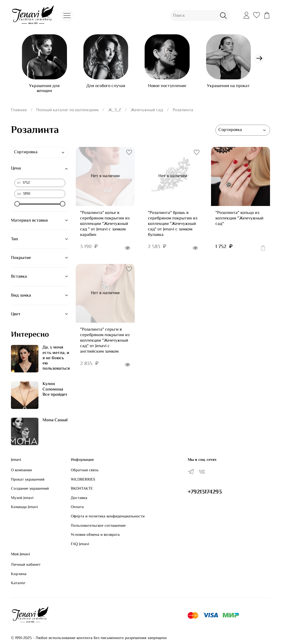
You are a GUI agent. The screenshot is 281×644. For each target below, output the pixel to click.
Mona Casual (55, 423)
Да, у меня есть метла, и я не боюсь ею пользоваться (56, 360)
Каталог (18, 584)
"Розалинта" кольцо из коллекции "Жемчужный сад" (239, 220)
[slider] (17, 206)
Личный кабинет (26, 565)
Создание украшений (30, 489)
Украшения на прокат (236, 88)
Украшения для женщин (45, 90)
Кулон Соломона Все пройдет (55, 391)
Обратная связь (85, 470)
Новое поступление (172, 88)
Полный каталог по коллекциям (67, 112)
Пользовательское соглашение (98, 526)
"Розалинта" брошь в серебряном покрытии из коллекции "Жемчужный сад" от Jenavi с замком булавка (173, 226)
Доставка (79, 498)
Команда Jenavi (24, 508)
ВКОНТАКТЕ (82, 489)
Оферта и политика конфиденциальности (108, 517)
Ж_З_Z (115, 112)
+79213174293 (205, 492)
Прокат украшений (28, 480)
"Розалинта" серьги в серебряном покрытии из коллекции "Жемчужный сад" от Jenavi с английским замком (105, 343)
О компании (21, 470)
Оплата (77, 508)
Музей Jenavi (22, 498)
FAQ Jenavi (80, 544)
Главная (19, 112)
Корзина (19, 574)
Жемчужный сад (147, 112)
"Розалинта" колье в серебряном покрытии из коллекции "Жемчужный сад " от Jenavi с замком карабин (105, 226)
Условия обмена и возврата (95, 535)
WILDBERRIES (83, 480)
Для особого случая (109, 88)
